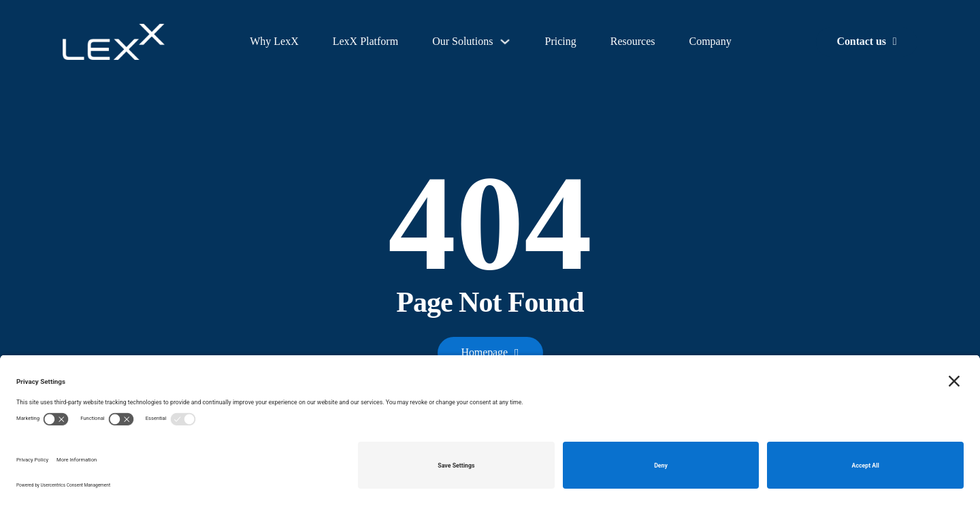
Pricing (560, 41)
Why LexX (274, 41)
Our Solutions (462, 41)
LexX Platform (365, 41)
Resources (633, 41)
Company (710, 41)
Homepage (490, 353)
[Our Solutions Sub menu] (505, 42)
